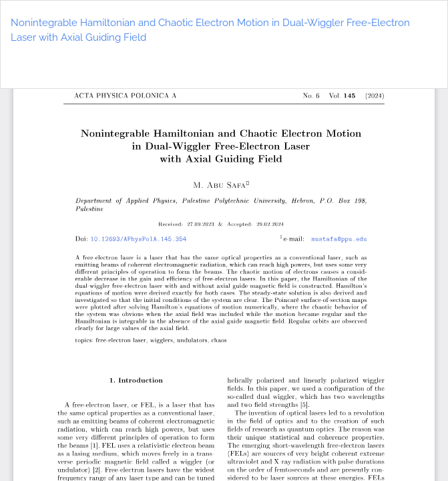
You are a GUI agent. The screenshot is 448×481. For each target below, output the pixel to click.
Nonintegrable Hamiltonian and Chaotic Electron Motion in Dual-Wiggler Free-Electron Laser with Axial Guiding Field (210, 30)
